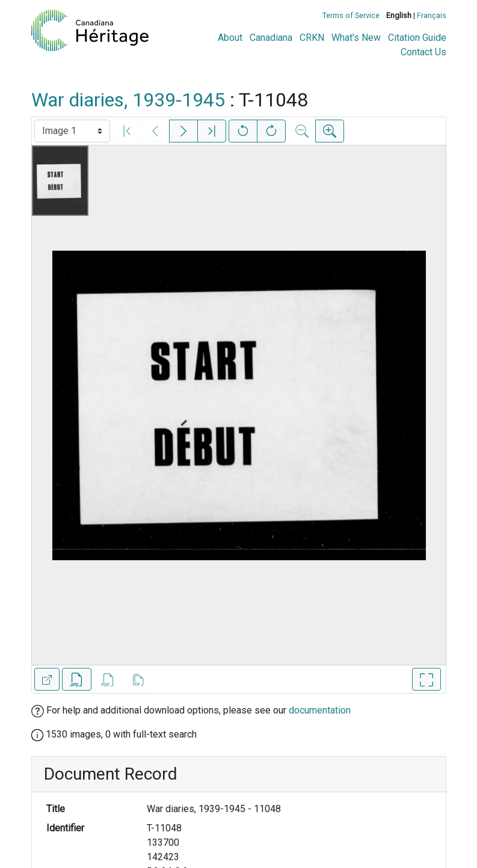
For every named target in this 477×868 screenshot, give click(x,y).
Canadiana (271, 38)
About (230, 38)
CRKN (312, 38)
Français (432, 15)
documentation (320, 710)
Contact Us (423, 52)
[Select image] (72, 131)
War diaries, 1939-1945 (128, 100)
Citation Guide (417, 38)
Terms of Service (351, 15)
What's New (356, 38)
